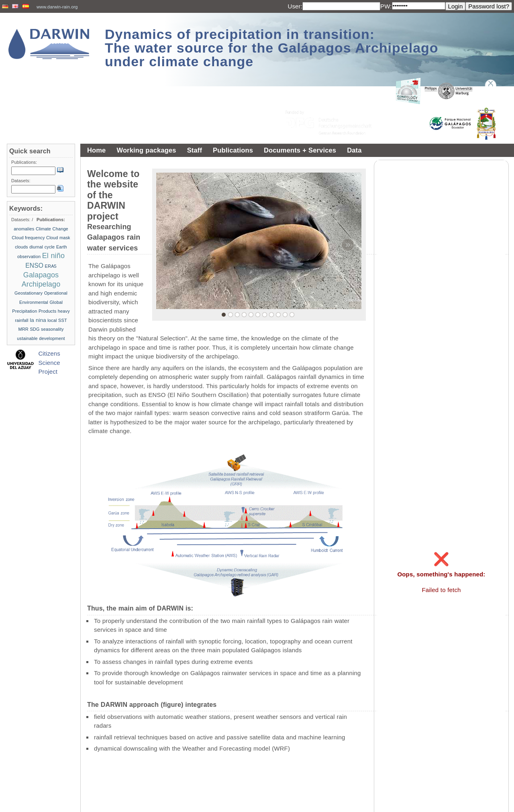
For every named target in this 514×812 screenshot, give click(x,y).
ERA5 (51, 266)
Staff (195, 150)
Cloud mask (58, 238)
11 (292, 315)
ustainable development (41, 338)
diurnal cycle (42, 247)
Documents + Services (300, 150)
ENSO (34, 266)
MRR (23, 329)
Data (354, 150)
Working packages (146, 150)
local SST (57, 320)
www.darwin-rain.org (57, 7)
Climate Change (52, 229)
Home (96, 150)
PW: (386, 6)
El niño (53, 256)
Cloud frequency (28, 238)
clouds (21, 247)
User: (295, 6)
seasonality (52, 329)
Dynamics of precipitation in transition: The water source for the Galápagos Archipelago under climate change (272, 48)
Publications (233, 150)
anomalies (24, 229)
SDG (35, 329)
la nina (38, 320)
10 (285, 315)
